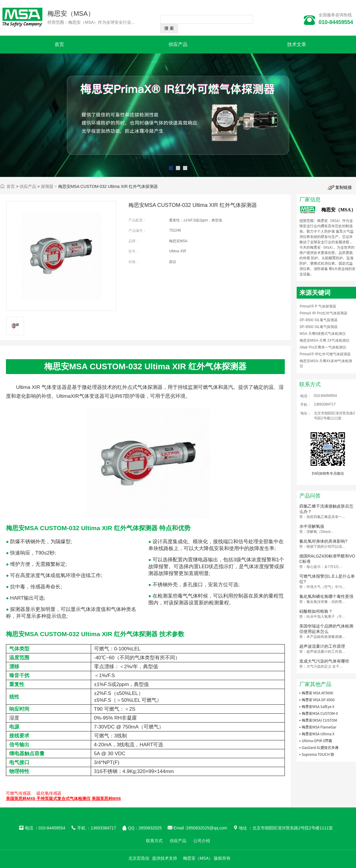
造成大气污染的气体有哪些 (324, 661)
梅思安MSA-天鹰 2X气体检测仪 (325, 340)
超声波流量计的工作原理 (322, 646)
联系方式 (154, 841)
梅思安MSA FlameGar (319, 727)
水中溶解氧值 (312, 526)
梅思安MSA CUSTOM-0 (320, 713)
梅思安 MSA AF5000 (317, 693)
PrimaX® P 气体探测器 (318, 306)
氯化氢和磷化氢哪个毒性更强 (326, 596)
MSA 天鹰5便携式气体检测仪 (323, 334)
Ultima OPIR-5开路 (317, 741)
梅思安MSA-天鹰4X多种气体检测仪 (326, 363)
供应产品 (178, 44)
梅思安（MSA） (71, 14)
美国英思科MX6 (106, 799)
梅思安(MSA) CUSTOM (319, 720)
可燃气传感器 (18, 793)
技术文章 (297, 44)
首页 (59, 44)
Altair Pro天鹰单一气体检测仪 (323, 347)
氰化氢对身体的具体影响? (323, 541)
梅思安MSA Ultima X (318, 734)
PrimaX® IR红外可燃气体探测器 (325, 354)
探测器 (47, 186)
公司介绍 (202, 841)
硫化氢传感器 (49, 793)
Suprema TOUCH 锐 (318, 754)
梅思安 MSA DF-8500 (318, 700)
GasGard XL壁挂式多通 (320, 747)
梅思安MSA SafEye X (318, 706)
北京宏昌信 (139, 858)
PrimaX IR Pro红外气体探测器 (324, 313)
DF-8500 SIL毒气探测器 (319, 320)
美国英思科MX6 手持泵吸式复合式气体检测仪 (48, 799)
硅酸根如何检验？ (316, 611)
